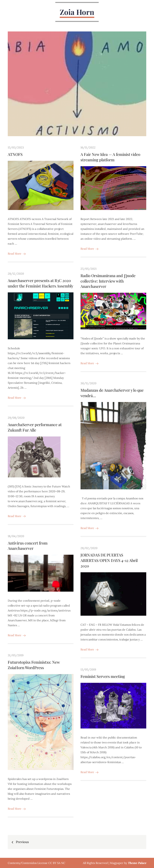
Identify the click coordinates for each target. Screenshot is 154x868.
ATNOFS (15, 154)
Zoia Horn (77, 12)
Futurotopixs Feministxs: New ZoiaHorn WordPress (34, 665)
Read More (17, 253)
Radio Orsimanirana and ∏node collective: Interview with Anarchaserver (108, 281)
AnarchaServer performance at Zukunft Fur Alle (35, 427)
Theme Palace (137, 863)
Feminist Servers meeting (103, 676)
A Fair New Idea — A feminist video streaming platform (110, 157)
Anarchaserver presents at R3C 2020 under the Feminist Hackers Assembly (41, 283)
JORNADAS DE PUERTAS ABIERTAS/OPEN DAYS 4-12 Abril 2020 (109, 561)
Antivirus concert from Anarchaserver (28, 546)
